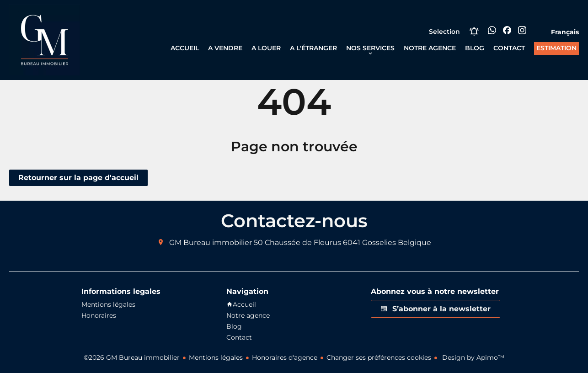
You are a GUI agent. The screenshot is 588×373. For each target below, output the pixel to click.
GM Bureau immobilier (211, 242)
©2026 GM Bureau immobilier (132, 357)
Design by (472, 357)
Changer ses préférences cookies (379, 357)
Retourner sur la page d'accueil (78, 178)
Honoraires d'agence (285, 357)
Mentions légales (216, 357)
